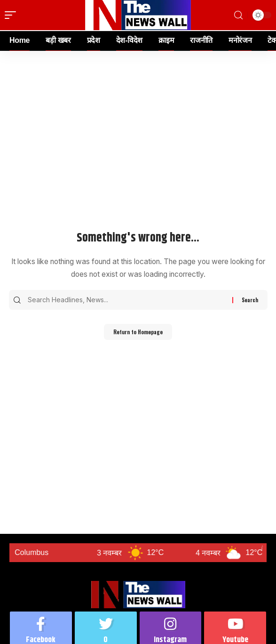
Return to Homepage (138, 332)
